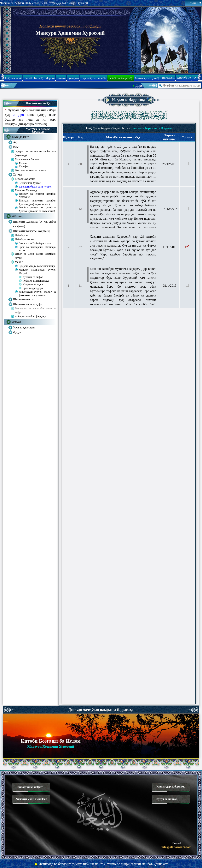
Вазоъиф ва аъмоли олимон (31, 170)
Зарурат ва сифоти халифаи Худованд (38, 195)
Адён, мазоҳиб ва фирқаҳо (30, 317)
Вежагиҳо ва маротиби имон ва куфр (36, 310)
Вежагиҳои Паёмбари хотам (35, 243)
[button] (148, 99)
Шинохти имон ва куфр (28, 304)
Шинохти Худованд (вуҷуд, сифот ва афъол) (35, 224)
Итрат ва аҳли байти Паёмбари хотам (36, 256)
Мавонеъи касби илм (27, 159)
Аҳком (16, 322)
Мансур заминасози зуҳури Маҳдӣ (38, 272)
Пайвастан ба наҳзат (29, 787)
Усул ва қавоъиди (24, 327)
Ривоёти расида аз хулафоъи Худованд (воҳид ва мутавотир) (38, 209)
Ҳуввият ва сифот (33, 277)
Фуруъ (17, 332)
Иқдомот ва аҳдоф (33, 284)
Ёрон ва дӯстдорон (33, 288)
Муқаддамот (20, 137)
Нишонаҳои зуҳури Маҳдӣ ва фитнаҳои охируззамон (38, 294)
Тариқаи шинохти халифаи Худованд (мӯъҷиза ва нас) (38, 202)
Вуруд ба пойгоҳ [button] (167, 799)
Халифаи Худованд (26, 190)
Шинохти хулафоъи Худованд (31, 231)
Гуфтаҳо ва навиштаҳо (36, 281)
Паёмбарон (21, 235)
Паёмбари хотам (24, 239)
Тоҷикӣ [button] (195, 3)
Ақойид (17, 216)
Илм (16, 147)
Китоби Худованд (25, 179)
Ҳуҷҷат (18, 175)
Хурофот (24, 167)
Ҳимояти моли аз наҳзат (31, 799)
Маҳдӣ (19, 262)
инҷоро (18, 115)
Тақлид (23, 163)
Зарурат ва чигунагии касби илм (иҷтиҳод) (36, 153)
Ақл (16, 142)
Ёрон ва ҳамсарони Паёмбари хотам (38, 249)
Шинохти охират (23, 299)
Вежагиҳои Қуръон (30, 183)
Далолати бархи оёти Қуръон (35, 187)
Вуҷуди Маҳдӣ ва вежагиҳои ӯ (37, 266)
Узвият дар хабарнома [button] (171, 787)
